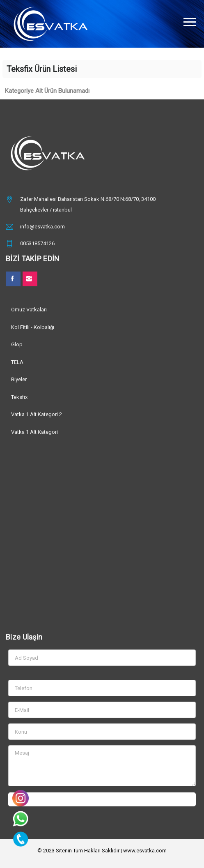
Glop (17, 344)
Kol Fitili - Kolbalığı (33, 327)
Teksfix (19, 397)
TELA (17, 362)
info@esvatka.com (42, 227)
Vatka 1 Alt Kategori (34, 432)
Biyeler (19, 379)
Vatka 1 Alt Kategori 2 (37, 414)
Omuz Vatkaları (29, 310)
